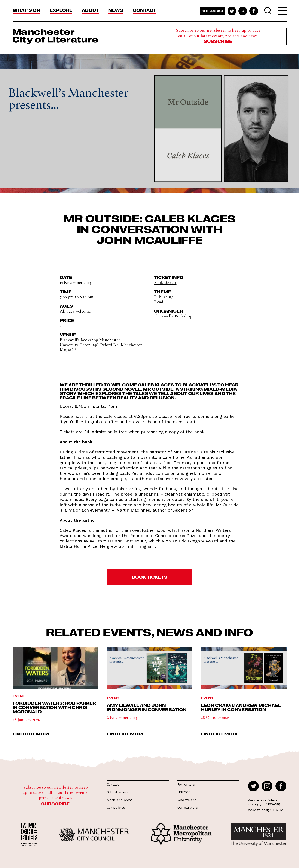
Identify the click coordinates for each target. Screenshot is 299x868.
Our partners (188, 808)
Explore (61, 10)
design (267, 810)
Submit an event (119, 792)
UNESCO (184, 792)
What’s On (26, 10)
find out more (32, 734)
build (279, 810)
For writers (186, 785)
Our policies (116, 808)
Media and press (120, 800)
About (90, 10)
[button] (150, 577)
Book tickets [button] (165, 282)
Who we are (187, 800)
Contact (144, 10)
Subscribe (218, 41)
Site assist (213, 11)
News (116, 10)
